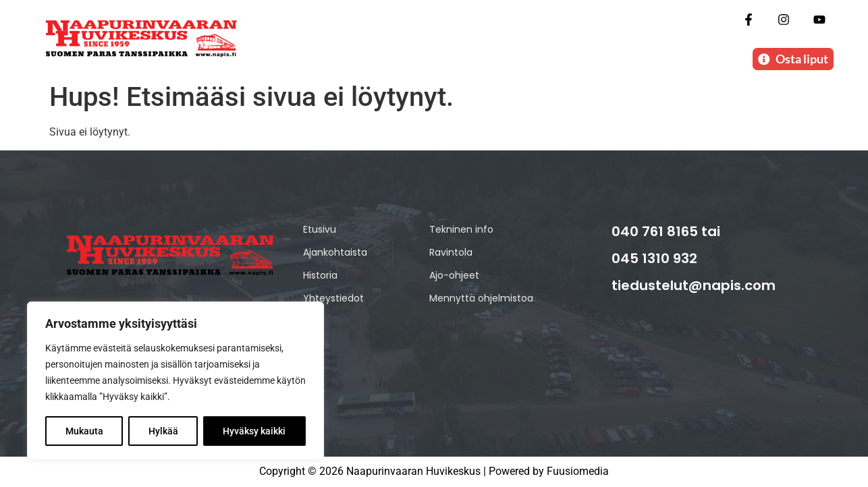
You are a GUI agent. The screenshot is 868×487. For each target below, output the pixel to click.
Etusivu (320, 229)
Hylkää (163, 431)
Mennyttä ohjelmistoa (481, 298)
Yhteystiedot (333, 298)
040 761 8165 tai (666, 231)
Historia (320, 275)
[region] (175, 381)
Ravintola (451, 252)
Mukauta (84, 431)
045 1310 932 (654, 258)
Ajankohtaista (335, 252)
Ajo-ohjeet (454, 275)
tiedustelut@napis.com (694, 285)
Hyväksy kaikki (255, 431)
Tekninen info (461, 229)
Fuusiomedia (578, 472)
